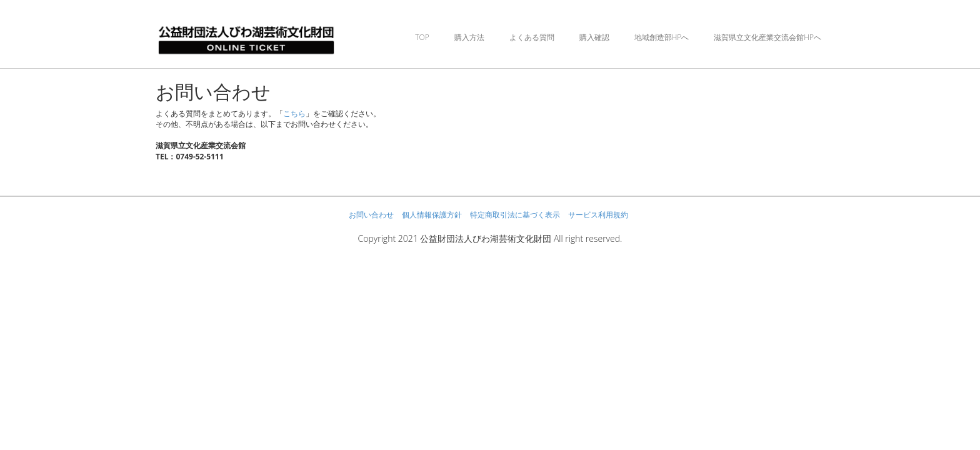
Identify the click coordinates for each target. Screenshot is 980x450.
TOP (422, 37)
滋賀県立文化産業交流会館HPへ (767, 37)
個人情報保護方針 (432, 215)
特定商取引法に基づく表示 (515, 215)
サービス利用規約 (598, 215)
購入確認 (594, 37)
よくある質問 (532, 37)
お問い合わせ (371, 215)
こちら (294, 113)
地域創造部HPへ (662, 37)
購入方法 (469, 37)
